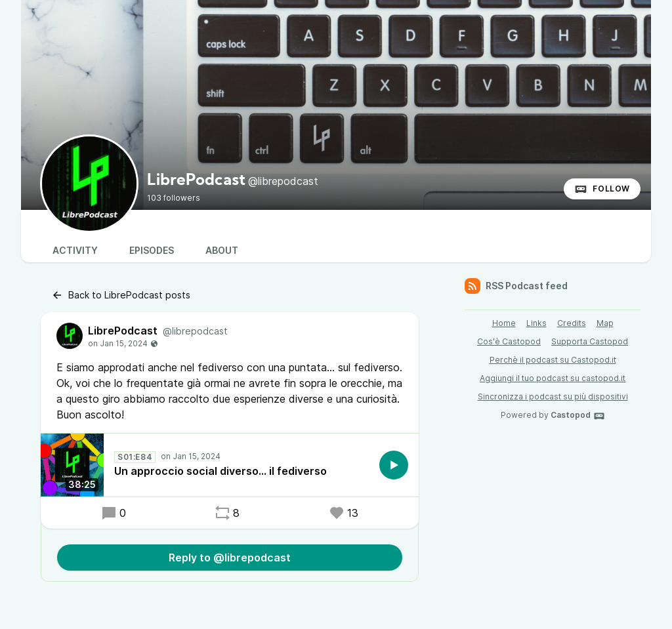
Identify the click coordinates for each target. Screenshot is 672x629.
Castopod (578, 416)
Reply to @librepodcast (230, 558)
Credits (572, 323)
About (222, 250)
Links (536, 323)
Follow (602, 189)
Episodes (152, 250)
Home (504, 323)
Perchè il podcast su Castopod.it (553, 360)
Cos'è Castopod (509, 341)
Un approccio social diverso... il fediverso (220, 471)
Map (605, 323)
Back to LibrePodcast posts (121, 295)
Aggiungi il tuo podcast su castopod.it (553, 378)
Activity (75, 250)
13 (344, 513)
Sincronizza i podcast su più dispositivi (553, 396)
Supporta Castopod (590, 341)
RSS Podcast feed (516, 286)
